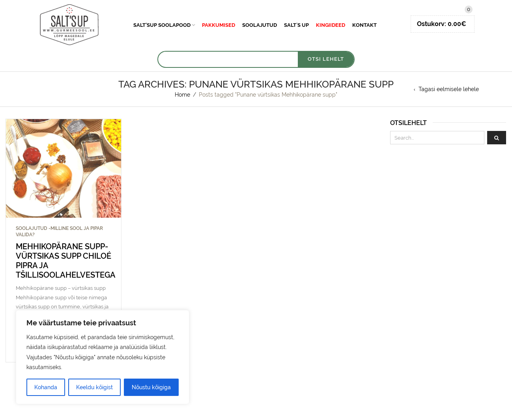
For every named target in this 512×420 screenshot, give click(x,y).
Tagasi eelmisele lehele (449, 89)
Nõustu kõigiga (151, 387)
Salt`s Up (296, 25)
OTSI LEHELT (326, 59)
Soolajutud (260, 25)
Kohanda (46, 387)
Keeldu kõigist (94, 387)
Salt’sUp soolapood (162, 25)
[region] (103, 357)
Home (182, 95)
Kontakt (364, 25)
